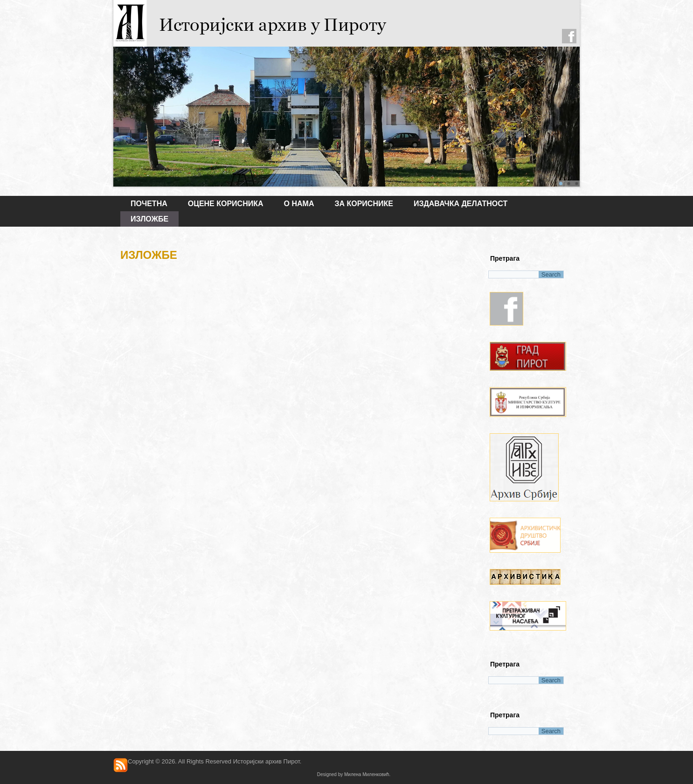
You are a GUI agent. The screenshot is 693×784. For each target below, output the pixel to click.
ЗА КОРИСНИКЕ (364, 204)
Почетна (149, 204)
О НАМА (299, 204)
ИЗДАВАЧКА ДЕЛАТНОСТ (461, 204)
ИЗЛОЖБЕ (149, 219)
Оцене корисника (226, 204)
